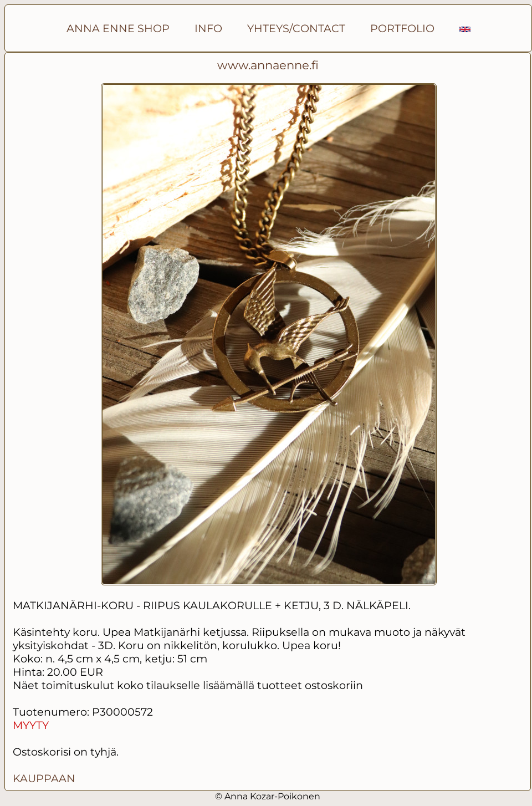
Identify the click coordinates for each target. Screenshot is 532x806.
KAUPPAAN (44, 778)
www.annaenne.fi (268, 65)
